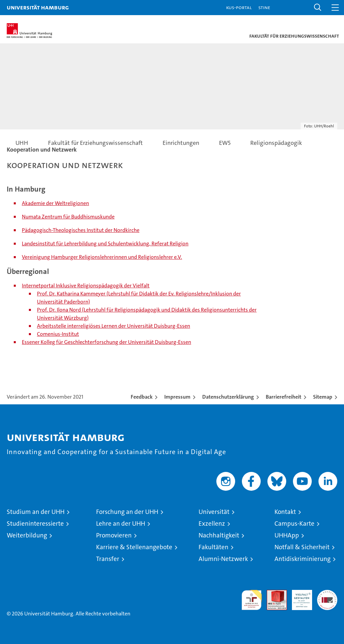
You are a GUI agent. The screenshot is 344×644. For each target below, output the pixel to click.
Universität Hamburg (38, 7)
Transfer (108, 559)
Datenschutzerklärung (228, 397)
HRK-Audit (298, 597)
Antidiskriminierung (303, 559)
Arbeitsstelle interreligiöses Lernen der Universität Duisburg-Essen (114, 326)
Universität (214, 512)
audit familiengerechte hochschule (252, 600)
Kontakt (285, 512)
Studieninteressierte (35, 524)
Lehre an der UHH (121, 524)
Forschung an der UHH (127, 512)
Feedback (142, 397)
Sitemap (323, 397)
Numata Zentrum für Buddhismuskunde (68, 217)
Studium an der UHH (36, 512)
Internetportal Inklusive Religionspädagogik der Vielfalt (86, 286)
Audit (273, 593)
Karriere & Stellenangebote (134, 547)
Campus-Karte (294, 524)
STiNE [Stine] (264, 7)
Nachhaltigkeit (219, 535)
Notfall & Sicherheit (302, 547)
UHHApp (287, 535)
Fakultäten (213, 547)
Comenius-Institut (58, 334)
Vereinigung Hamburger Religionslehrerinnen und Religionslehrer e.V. (102, 257)
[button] (318, 8)
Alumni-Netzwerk (223, 559)
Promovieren (114, 535)
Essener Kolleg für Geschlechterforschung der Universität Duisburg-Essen (106, 342)
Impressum (177, 397)
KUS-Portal (239, 7)
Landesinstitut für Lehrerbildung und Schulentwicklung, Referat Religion (105, 244)
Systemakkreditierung (327, 593)
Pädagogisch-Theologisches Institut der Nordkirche (81, 230)
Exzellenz (212, 524)
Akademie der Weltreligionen (55, 203)
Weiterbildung (27, 535)
